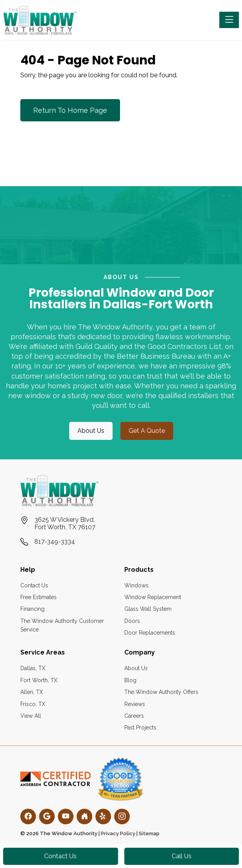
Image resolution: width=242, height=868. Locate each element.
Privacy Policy (118, 833)
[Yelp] (103, 816)
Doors (132, 621)
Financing (32, 609)
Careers (134, 716)
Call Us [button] (182, 856)
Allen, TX (32, 692)
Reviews (135, 704)
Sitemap (149, 833)
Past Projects (140, 727)
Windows (136, 585)
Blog (130, 680)
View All (31, 716)
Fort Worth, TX (39, 680)
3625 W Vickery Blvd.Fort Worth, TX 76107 (65, 523)
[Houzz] (84, 816)
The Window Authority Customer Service (62, 625)
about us (91, 431)
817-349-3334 (55, 542)
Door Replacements (150, 633)
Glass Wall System (148, 609)
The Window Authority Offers (161, 692)
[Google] (47, 816)
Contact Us (34, 585)
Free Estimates (39, 597)
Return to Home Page (70, 110)
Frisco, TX (33, 704)
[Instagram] (122, 816)
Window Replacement (153, 597)
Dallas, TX (33, 668)
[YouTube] (66, 816)
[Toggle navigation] (229, 20)
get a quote (147, 431)
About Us (136, 668)
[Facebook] (28, 816)
